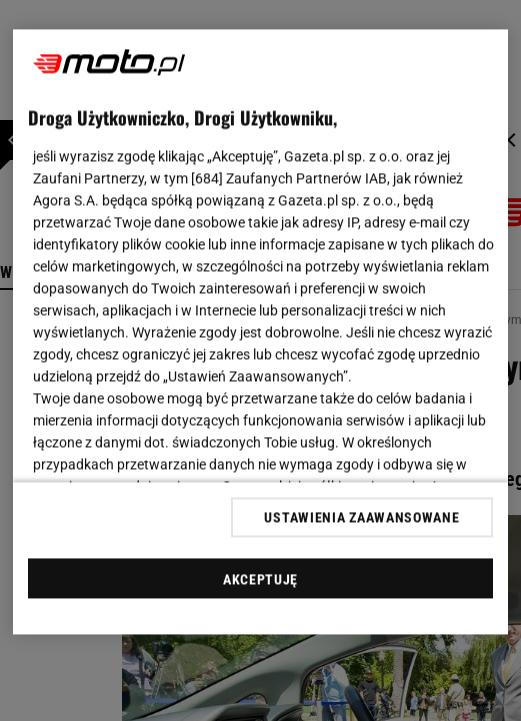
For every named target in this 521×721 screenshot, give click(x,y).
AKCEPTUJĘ (260, 579)
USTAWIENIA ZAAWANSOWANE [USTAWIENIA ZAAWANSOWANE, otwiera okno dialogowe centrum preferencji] (361, 517)
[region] (260, 332)
